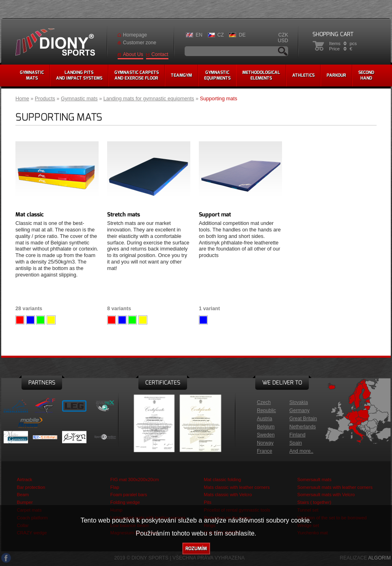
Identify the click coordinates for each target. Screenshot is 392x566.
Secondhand (366, 75)
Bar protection (31, 487)
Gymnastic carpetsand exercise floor (137, 75)
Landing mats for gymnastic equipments (149, 99)
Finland (297, 435)
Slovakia (299, 402)
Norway (265, 443)
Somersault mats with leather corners (335, 487)
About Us (133, 54)
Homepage (135, 35)
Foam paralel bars (129, 495)
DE (242, 35)
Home (22, 99)
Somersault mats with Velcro (326, 495)
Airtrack (24, 480)
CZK (283, 35)
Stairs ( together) (314, 502)
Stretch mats (124, 215)
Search (283, 51)
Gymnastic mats (79, 99)
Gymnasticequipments (217, 75)
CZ (221, 35)
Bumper (25, 502)
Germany (299, 410)
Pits (208, 502)
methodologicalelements (261, 75)
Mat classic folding (222, 480)
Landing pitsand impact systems (79, 75)
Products (45, 99)
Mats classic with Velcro (228, 495)
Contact (160, 54)
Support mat (215, 215)
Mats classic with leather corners (237, 487)
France (265, 451)
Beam (23, 495)
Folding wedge (125, 502)
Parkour (336, 75)
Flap (115, 487)
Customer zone (140, 43)
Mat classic (30, 215)
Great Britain (303, 419)
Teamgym (181, 75)
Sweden (266, 435)
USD (283, 41)
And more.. (301, 451)
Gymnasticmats (32, 75)
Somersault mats (314, 480)
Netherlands (303, 427)
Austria (265, 419)
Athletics (303, 75)
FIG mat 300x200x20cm (135, 480)
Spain (296, 443)
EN (199, 35)
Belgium (266, 427)
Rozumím (196, 549)
